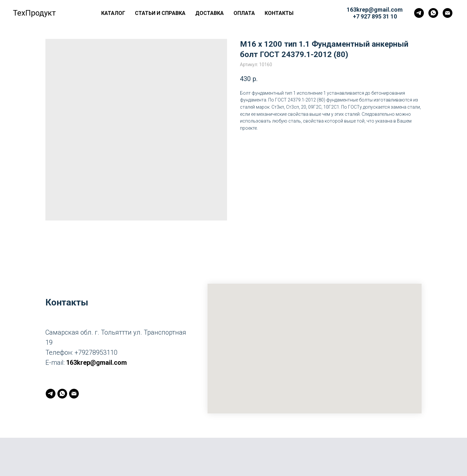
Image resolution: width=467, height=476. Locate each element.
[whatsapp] (433, 13)
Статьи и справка (160, 13)
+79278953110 (96, 352)
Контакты (279, 13)
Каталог (113, 13)
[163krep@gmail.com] (448, 13)
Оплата (244, 13)
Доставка (210, 13)
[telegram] (419, 13)
